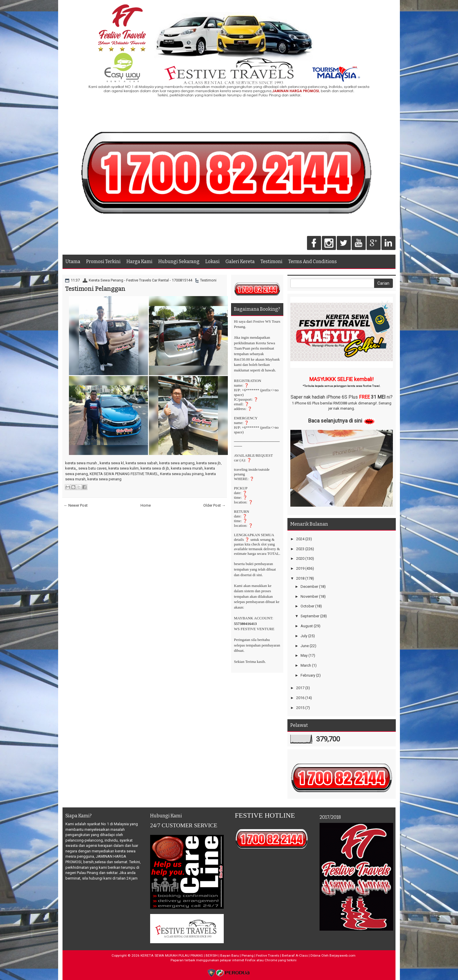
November (309, 596)
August (307, 626)
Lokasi (212, 261)
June (305, 646)
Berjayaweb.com (342, 955)
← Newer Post (76, 505)
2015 (300, 708)
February (308, 675)
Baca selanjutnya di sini (335, 421)
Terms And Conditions (313, 261)
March (306, 665)
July (304, 636)
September (310, 616)
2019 (300, 568)
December (309, 587)
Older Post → (214, 505)
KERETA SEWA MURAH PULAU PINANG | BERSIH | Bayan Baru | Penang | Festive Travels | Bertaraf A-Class (224, 955)
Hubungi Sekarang (179, 261)
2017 (300, 688)
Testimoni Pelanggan (95, 289)
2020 (300, 558)
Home (146, 505)
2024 (300, 539)
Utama (73, 261)
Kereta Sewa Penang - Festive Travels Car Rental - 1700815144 (140, 280)
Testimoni (271, 261)
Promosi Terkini (103, 261)
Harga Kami (139, 261)
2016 (300, 698)
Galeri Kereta (240, 261)
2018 (300, 578)
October (307, 606)
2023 (300, 549)
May (304, 655)
